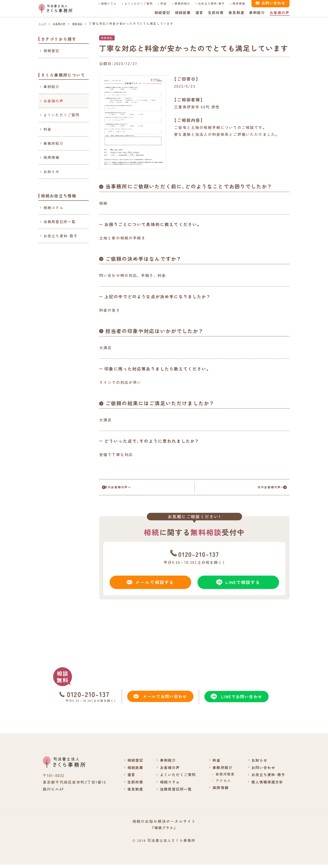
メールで (150, 585)
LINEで (238, 585)
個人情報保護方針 (266, 785)
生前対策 (216, 12)
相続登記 (162, 12)
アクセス (221, 784)
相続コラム (106, 3)
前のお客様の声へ (127, 489)
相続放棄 (182, 12)
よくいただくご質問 (136, 3)
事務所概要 (223, 777)
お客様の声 (279, 12)
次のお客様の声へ (262, 489)
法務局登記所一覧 (60, 222)
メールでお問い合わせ (160, 700)
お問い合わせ (262, 770)
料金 (161, 3)
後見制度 (236, 12)
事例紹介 (257, 12)
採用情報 (236, 3)
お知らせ (52, 172)
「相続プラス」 (164, 831)
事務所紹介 (180, 3)
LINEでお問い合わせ (236, 700)
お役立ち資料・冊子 (209, 3)
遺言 (199, 12)
